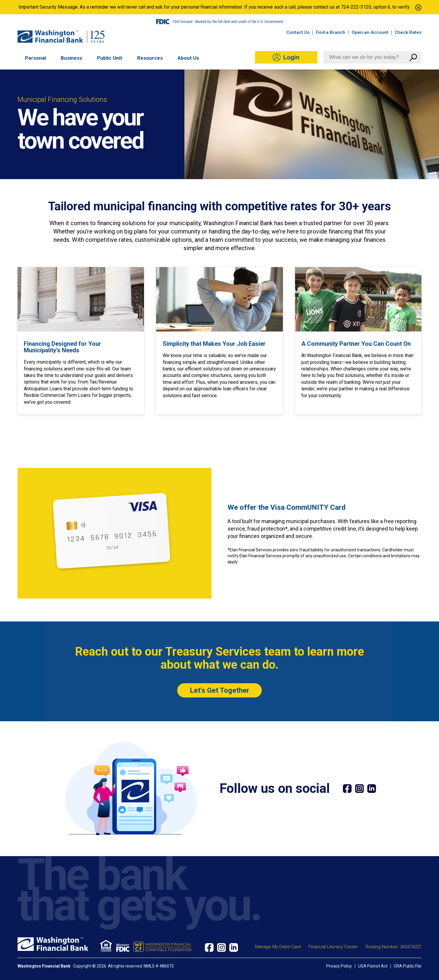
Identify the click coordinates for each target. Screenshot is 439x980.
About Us (188, 58)
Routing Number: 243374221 (393, 947)
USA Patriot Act (373, 966)
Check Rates (408, 32)
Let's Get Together (219, 690)
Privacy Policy (339, 966)
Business (71, 58)
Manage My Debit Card (278, 947)
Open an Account (370, 32)
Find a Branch (331, 32)
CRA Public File (408, 966)
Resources (150, 58)
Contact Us (298, 32)
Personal (35, 58)
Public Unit (110, 58)
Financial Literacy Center (333, 947)
